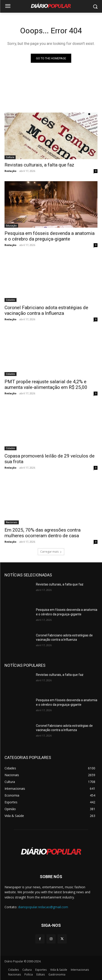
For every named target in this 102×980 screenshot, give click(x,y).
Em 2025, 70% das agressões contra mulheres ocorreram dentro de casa (43, 533)
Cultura (10, 157)
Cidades (11, 300)
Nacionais (12, 522)
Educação (11, 226)
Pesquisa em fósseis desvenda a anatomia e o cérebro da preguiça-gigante (50, 236)
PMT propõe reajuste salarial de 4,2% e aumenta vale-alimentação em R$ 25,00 (46, 384)
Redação (10, 171)
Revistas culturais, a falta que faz (39, 165)
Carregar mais (51, 552)
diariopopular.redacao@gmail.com (43, 907)
